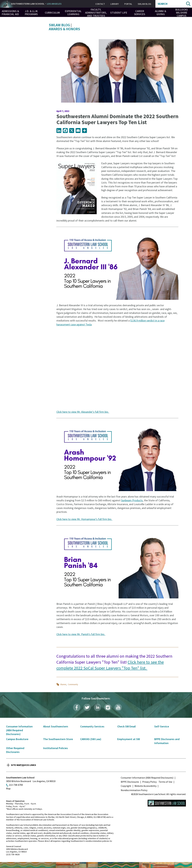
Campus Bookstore (17, 739)
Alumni (63, 684)
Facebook (77, 707)
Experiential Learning (73, 13)
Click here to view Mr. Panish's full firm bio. (81, 634)
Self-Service (162, 726)
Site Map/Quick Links (23, 765)
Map (8, 788)
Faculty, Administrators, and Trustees (96, 13)
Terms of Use (165, 782)
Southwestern (36, 4)
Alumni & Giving (161, 13)
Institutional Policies (56, 748)
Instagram (108, 707)
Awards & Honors (64, 29)
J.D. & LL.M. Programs (31, 13)
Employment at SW (129, 739)
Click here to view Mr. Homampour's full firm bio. (84, 519)
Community (73, 684)
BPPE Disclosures (130, 782)
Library (115, 4)
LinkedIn (97, 707)
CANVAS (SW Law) (91, 739)
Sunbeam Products (132, 500)
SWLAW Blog (144, 4)
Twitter (87, 707)
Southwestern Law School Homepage (167, 803)
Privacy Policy (149, 782)
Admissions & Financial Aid (10, 13)
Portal (128, 4)
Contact (100, 4)
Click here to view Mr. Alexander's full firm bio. (83, 412)
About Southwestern (56, 726)
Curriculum (52, 13)
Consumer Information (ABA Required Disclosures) (19, 730)
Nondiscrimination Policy (134, 790)
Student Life (119, 13)
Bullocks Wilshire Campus (182, 13)
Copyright (126, 786)
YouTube (118, 707)
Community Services (92, 726)
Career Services (140, 13)
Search (163, 4)
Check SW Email (127, 726)
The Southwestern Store (58, 739)
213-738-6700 (16, 785)
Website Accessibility (145, 786)
